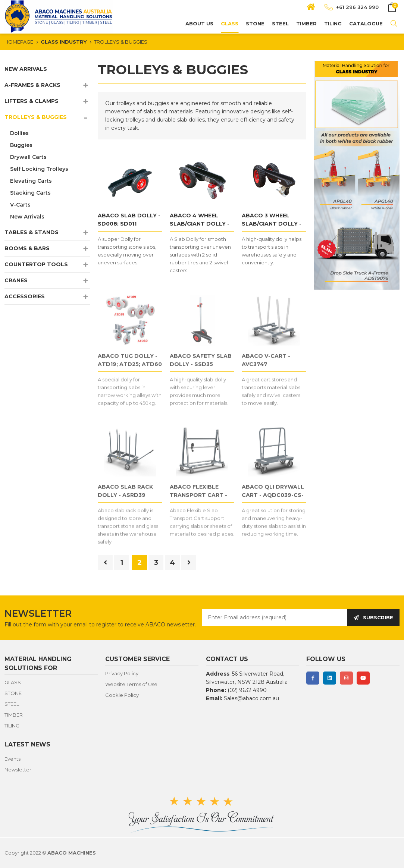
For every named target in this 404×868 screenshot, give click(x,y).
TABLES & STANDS (32, 232)
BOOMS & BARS (27, 248)
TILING (333, 23)
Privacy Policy (122, 673)
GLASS (230, 23)
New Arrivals (27, 217)
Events (12, 759)
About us (199, 23)
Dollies (19, 133)
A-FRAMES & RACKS (32, 85)
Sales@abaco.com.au (251, 698)
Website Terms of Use (131, 684)
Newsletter (18, 770)
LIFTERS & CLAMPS (32, 101)
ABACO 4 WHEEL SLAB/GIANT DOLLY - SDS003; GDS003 (200, 224)
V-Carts (20, 205)
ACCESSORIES (25, 296)
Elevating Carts (31, 181)
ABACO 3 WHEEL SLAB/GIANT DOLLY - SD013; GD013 (272, 224)
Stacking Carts (30, 193)
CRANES (16, 280)
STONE (255, 23)
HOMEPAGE (19, 42)
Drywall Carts (28, 157)
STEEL (280, 23)
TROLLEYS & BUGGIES (121, 42)
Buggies (21, 145)
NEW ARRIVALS (26, 69)
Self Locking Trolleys (39, 169)
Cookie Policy (122, 695)
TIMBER (306, 23)
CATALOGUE (366, 23)
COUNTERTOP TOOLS (36, 264)
